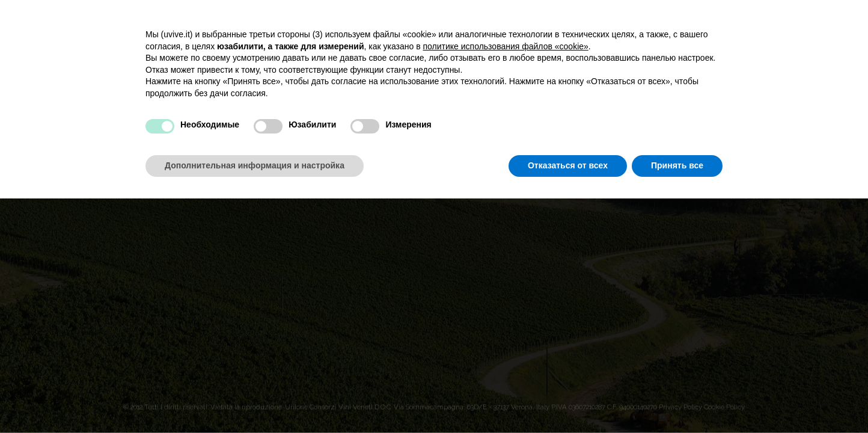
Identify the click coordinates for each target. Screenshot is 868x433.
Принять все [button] (677, 165)
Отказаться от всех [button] (568, 165)
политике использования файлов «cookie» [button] (506, 46)
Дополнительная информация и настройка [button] (255, 165)
